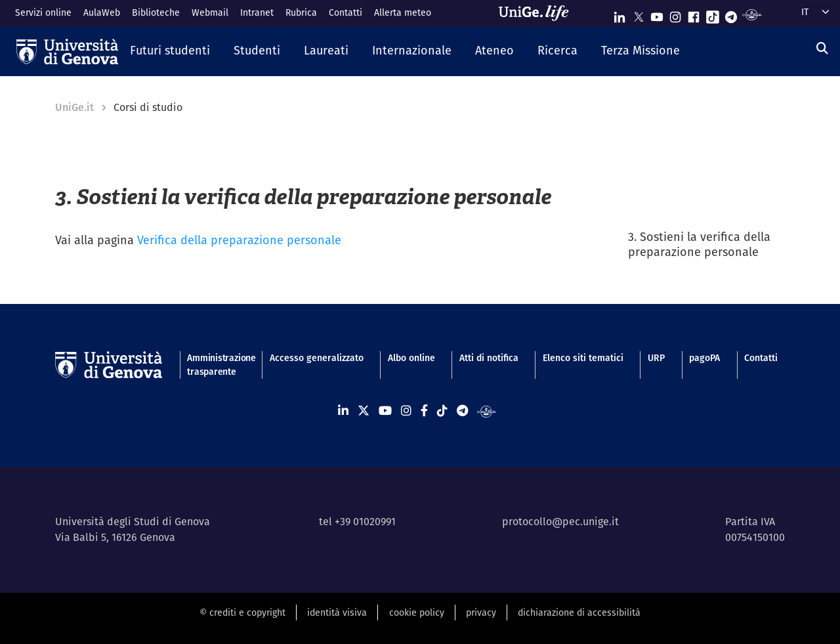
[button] (170, 51)
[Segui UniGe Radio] (752, 14)
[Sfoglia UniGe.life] (538, 13)
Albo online (411, 358)
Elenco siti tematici (583, 358)
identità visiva (337, 612)
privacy (481, 612)
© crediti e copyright (242, 612)
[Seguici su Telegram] (731, 14)
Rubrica (301, 12)
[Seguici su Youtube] (657, 14)
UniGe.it (74, 107)
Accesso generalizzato (317, 358)
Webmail (210, 12)
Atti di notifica (489, 358)
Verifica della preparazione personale (239, 240)
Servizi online (43, 12)
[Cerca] (822, 48)
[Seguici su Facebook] (694, 14)
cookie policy (417, 612)
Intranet (257, 12)
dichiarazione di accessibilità (579, 612)
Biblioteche (156, 12)
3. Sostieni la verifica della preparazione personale (699, 244)
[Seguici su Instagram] (675, 14)
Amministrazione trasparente (216, 365)
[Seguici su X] (639, 14)
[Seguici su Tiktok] (713, 14)
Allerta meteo (403, 12)
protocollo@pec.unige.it (560, 522)
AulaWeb (102, 12)
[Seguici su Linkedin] (619, 14)
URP (656, 358)
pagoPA (704, 358)
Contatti (346, 12)
